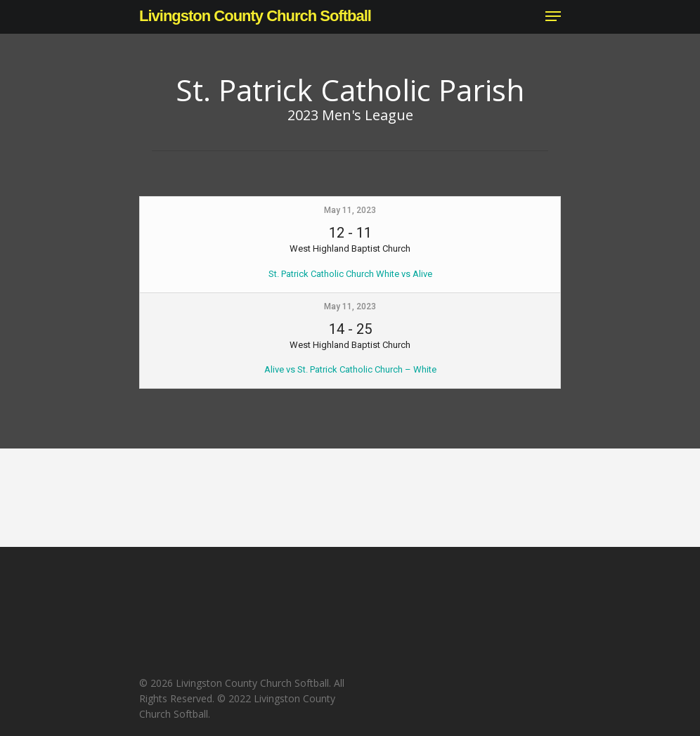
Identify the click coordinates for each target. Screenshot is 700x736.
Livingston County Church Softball (255, 16)
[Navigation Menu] (553, 16)
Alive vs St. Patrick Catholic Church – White (350, 369)
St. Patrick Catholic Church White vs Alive (350, 274)
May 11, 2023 (350, 210)
